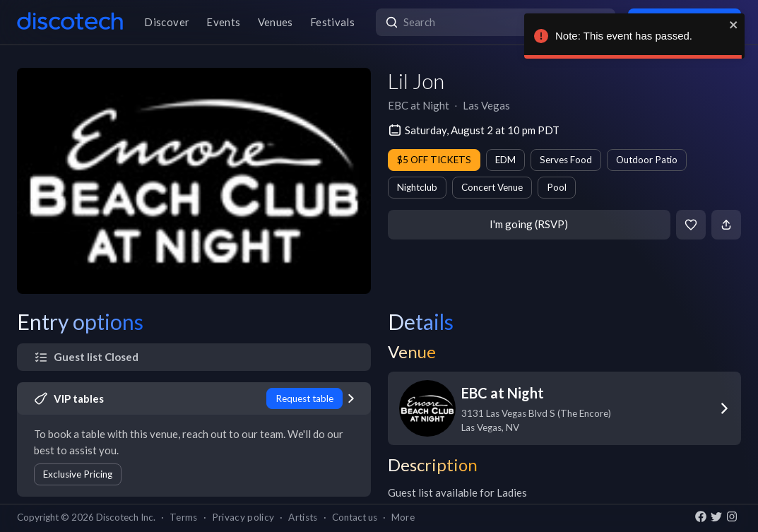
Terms (184, 517)
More (403, 517)
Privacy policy (243, 517)
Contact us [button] (355, 517)
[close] (734, 25)
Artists (303, 517)
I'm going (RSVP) (529, 224)
